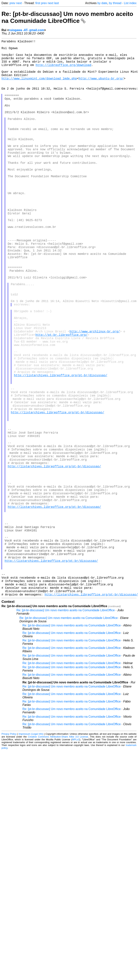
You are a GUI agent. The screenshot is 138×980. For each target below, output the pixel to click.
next (19, 3)
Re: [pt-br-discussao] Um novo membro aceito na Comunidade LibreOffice (67, 17)
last (57, 3)
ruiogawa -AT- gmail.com (27, 30)
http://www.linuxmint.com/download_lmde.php (39, 87)
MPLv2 (76, 863)
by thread (115, 3)
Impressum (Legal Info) (31, 858)
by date (102, 3)
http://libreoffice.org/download (63, 71)
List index (130, 3)
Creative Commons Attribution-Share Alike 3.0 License (58, 860)
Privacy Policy (9, 858)
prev (12, 3)
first (38, 3)
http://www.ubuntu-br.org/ (101, 87)
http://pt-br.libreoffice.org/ (62, 401)
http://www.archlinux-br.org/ (95, 396)
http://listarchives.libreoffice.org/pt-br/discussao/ (60, 450)
